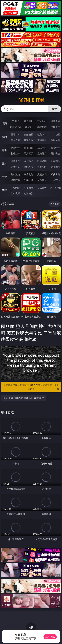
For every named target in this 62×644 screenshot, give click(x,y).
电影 (4, 150)
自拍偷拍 (29, 134)
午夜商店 (29, 188)
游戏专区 (55, 121)
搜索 (54, 109)
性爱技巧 (55, 180)
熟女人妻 (15, 140)
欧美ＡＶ (42, 134)
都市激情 (15, 174)
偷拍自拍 (29, 148)
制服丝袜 (15, 153)
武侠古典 (55, 174)
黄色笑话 (42, 180)
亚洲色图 (29, 161)
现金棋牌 (42, 127)
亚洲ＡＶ (15, 134)
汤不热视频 (55, 188)
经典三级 (29, 153)
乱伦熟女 (42, 153)
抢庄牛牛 (55, 127)
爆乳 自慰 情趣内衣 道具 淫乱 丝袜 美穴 (24, 398)
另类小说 (29, 180)
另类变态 (55, 153)
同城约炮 (15, 188)
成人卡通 (42, 148)
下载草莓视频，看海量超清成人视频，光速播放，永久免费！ (31, 387)
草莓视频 (42, 188)
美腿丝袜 (15, 167)
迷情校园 (15, 180)
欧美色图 (42, 161)
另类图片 (55, 167)
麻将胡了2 (15, 127)
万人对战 (42, 121)
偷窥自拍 (15, 161)
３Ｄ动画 (55, 134)
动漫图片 (55, 161)
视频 (4, 137)
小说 (4, 177)
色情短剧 (29, 193)
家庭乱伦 (29, 174)
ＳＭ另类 (55, 140)
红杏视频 (15, 193)
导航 (4, 190)
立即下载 (50, 637)
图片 (4, 163)
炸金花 (29, 127)
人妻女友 (42, 174)
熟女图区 (42, 167)
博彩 (4, 124)
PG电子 (15, 121)
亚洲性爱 (15, 148)
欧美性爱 (55, 148)
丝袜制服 (29, 140)
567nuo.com (31, 100)
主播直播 (42, 140)
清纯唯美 (29, 167)
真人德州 (29, 121)
